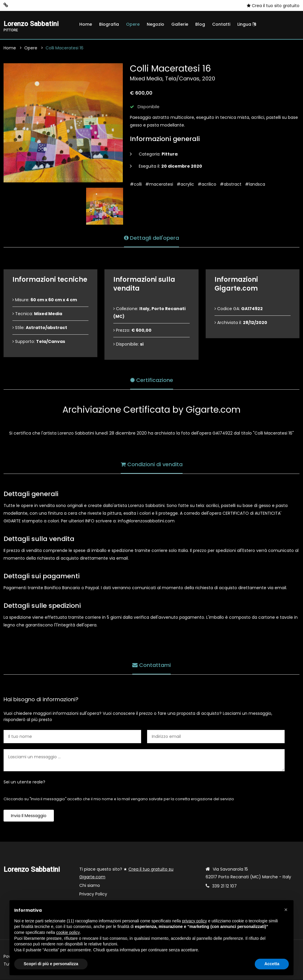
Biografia (109, 24)
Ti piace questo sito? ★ (126, 873)
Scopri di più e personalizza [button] (51, 964)
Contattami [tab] (151, 665)
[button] (286, 910)
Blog (200, 24)
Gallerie (180, 24)
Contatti (221, 24)
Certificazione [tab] (152, 380)
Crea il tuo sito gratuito (273, 6)
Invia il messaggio (29, 816)
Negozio (155, 24)
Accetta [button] (272, 964)
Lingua (247, 24)
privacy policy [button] (194, 921)
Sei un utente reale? (24, 782)
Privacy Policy (93, 894)
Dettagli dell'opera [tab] (151, 238)
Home (86, 24)
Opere (133, 24)
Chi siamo (90, 886)
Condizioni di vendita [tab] (152, 464)
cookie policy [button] (68, 932)
